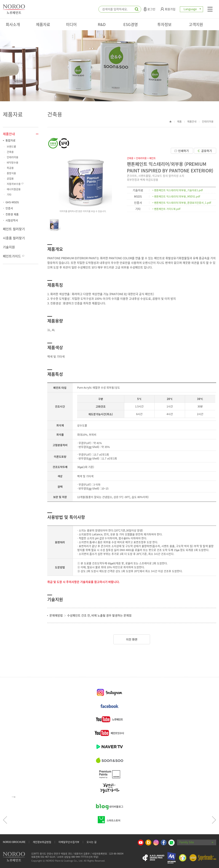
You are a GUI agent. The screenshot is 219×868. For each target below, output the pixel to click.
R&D (102, 24)
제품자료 (43, 24)
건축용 (10, 152)
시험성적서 (12, 220)
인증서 (9, 208)
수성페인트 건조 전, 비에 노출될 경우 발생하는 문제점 (99, 615)
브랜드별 (11, 146)
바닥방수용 (13, 162)
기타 (9, 194)
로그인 (150, 9)
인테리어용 (13, 157)
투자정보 (164, 24)
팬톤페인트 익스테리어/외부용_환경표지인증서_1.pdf (183, 203)
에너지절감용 (14, 189)
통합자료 (10, 140)
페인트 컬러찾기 (14, 229)
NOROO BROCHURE (14, 842)
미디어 (71, 24)
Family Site (196, 842)
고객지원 (196, 24)
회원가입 (168, 9)
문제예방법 (58, 615)
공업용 (10, 178)
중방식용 (11, 173)
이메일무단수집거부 (69, 842)
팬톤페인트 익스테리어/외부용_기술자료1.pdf (178, 190)
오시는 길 (92, 842)
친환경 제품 (12, 214)
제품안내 (9, 134)
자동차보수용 (14, 184)
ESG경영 (131, 24)
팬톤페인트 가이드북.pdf (167, 209)
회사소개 (13, 24)
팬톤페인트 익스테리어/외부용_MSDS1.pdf (177, 196)
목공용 (10, 168)
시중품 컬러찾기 (14, 238)
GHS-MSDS (12, 202)
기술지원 (9, 247)
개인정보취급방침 (42, 842)
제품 (179, 121)
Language (191, 9)
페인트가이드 (12, 256)
